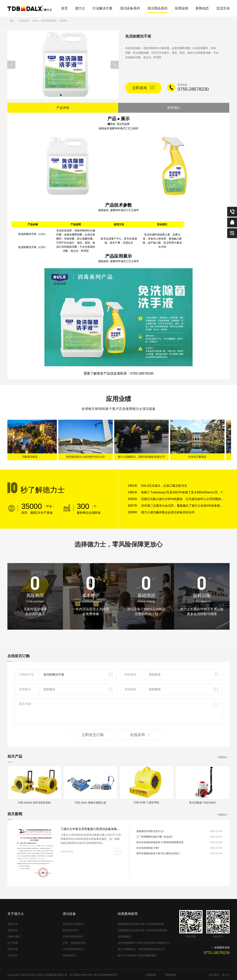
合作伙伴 (13, 955)
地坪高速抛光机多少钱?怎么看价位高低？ (159, 853)
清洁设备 (69, 914)
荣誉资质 (13, 949)
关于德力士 (16, 914)
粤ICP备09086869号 (105, 975)
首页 (64, 8)
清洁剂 (64, 21)
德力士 (80, 8)
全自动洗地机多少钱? (148, 848)
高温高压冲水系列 (73, 924)
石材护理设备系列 (73, 937)
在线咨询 (141, 735)
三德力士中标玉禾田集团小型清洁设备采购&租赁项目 (96, 829)
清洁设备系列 (130, 8)
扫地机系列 (69, 955)
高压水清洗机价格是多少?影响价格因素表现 (160, 842)
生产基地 (13, 943)
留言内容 (118, 712)
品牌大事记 (14, 937)
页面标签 (151, 975)
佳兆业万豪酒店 (198, 457)
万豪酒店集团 (30, 457)
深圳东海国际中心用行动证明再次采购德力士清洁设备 (145, 943)
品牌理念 (13, 930)
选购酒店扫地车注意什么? (150, 831)
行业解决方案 (103, 8)
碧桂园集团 (124, 937)
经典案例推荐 (128, 914)
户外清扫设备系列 (73, 949)
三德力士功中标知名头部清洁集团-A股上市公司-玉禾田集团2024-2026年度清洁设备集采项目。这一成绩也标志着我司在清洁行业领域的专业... (91, 839)
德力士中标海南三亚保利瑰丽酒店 (137, 955)
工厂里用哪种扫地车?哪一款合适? (154, 837)
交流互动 (223, 8)
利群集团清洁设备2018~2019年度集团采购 (142, 930)
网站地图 (171, 975)
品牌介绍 (13, 924)
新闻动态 (202, 8)
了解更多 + (223, 757)
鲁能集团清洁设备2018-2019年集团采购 (141, 924)
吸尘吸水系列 (70, 930)
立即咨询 (143, 88)
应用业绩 (181, 8)
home (35, 21)
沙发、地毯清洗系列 (74, 943)
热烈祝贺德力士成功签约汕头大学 (86, 457)
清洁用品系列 (157, 8)
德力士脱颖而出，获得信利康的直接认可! (142, 457)
